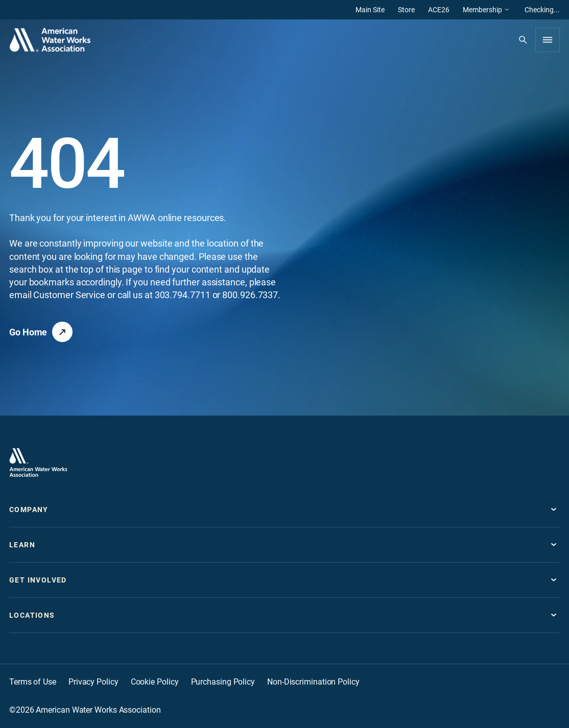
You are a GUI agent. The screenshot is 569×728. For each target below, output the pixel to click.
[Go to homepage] (38, 463)
